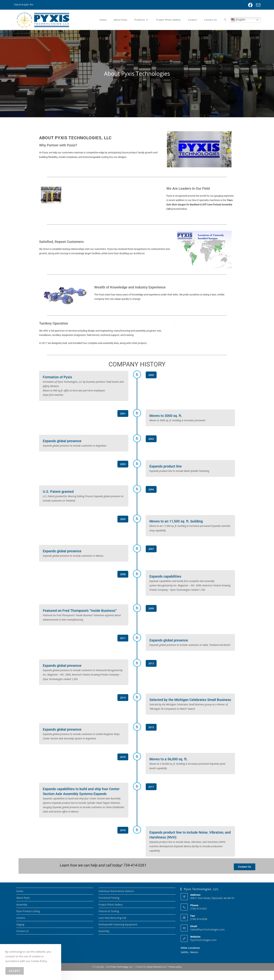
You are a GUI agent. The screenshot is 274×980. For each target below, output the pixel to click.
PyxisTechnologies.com (203, 949)
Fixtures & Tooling (109, 920)
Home (20, 900)
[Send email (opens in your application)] (257, 5)
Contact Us (22, 940)
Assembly (22, 914)
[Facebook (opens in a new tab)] (250, 5)
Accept (15, 971)
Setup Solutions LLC (157, 976)
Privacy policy (175, 976)
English (238, 20)
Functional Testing (109, 907)
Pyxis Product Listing (28, 920)
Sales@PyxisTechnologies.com (207, 939)
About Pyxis (23, 907)
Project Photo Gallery (111, 914)
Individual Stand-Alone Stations (116, 900)
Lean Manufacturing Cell (112, 927)
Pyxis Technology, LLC (122, 976)
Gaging (20, 934)
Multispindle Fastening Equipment (118, 934)
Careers (21, 927)
